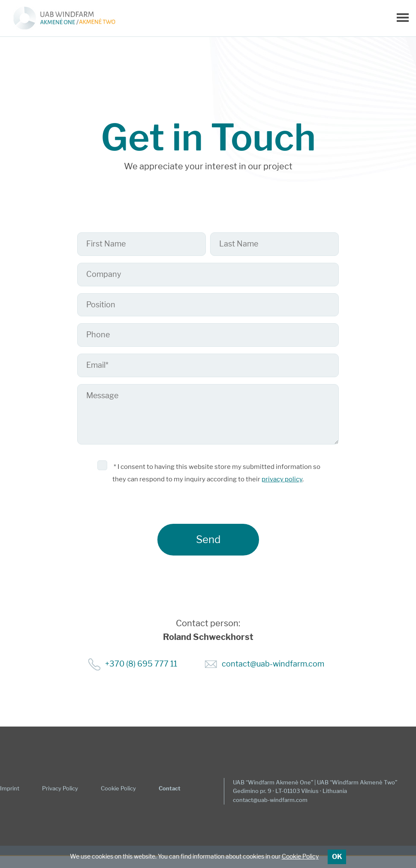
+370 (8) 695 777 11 (141, 664)
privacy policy (282, 479)
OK (337, 857)
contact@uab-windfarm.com (273, 664)
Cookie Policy (300, 856)
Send (208, 539)
